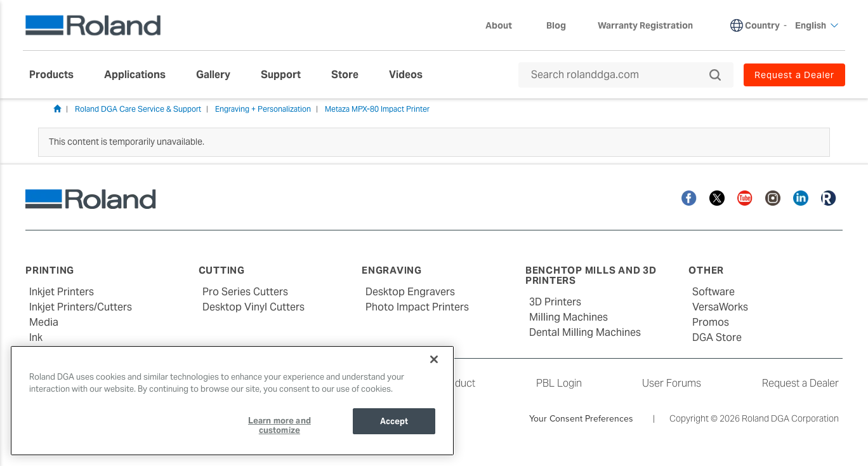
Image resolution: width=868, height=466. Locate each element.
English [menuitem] (817, 25)
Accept (394, 421)
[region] (232, 401)
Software (713, 292)
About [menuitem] (505, 25)
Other (706, 270)
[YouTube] (745, 197)
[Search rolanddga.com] (620, 75)
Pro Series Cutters (245, 292)
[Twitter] (717, 197)
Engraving (392, 270)
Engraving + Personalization (263, 109)
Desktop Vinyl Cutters (253, 307)
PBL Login (559, 383)
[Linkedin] (801, 197)
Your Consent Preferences (581, 418)
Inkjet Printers (62, 292)
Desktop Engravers (410, 292)
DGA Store (717, 337)
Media (44, 322)
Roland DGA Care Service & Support (138, 109)
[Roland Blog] (829, 197)
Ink (36, 337)
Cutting (222, 270)
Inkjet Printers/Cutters (81, 307)
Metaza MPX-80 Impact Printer (377, 109)
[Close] (434, 359)
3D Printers (555, 302)
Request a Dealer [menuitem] (794, 75)
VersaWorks (720, 307)
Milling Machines (569, 317)
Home (57, 109)
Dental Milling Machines (585, 332)
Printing (50, 270)
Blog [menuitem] (556, 25)
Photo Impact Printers (417, 307)
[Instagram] (773, 197)
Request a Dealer (800, 383)
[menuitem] (58, 75)
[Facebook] (689, 197)
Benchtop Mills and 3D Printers (591, 276)
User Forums (672, 383)
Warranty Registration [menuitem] (645, 25)
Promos (711, 322)
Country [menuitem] (762, 25)
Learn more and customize (279, 426)
